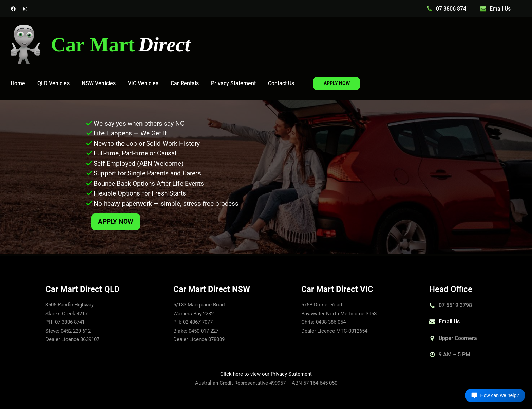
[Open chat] (495, 395)
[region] (266, 177)
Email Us (500, 9)
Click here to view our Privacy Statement (266, 374)
